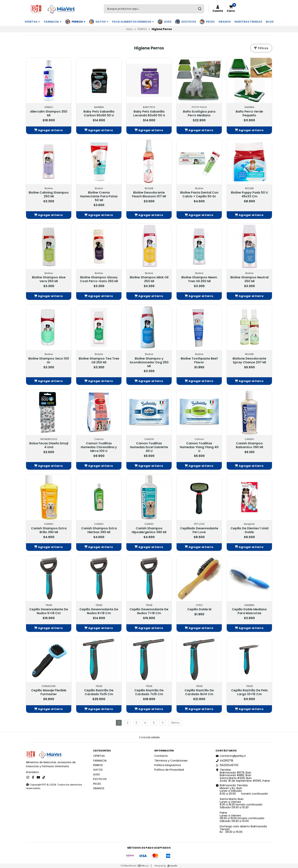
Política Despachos (168, 765)
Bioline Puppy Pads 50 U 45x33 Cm (249, 195)
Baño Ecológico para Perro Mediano (199, 114)
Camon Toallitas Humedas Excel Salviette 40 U (149, 447)
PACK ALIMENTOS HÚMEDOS (133, 22)
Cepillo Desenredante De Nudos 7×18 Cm (149, 611)
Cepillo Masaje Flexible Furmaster (49, 692)
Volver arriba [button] (149, 738)
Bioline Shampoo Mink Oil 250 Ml (149, 279)
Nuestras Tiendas (248, 22)
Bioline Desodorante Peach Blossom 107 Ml (149, 195)
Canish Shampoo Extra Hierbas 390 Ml (99, 530)
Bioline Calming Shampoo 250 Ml (49, 195)
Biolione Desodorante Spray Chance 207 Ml (249, 361)
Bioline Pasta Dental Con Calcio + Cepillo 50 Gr (199, 195)
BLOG (270, 22)
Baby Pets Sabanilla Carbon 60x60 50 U (99, 114)
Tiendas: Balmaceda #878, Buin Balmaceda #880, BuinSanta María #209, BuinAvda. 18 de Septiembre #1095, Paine (243, 775)
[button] (49, 130)
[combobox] (154, 9)
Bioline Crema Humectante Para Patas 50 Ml (99, 196)
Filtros (261, 48)
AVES (168, 22)
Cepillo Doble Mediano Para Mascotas (249, 611)
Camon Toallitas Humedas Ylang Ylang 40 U (199, 447)
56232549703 (227, 765)
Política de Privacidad (169, 770)
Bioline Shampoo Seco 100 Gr (49, 361)
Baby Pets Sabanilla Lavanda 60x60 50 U (149, 114)
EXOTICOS (189, 22)
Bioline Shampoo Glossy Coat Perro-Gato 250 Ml (99, 279)
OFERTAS (32, 22)
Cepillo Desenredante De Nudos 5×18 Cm (49, 611)
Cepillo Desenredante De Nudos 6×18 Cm (99, 611)
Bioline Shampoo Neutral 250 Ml (249, 279)
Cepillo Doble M (199, 609)
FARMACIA (53, 22)
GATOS (102, 22)
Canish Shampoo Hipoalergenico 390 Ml (149, 530)
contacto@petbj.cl (231, 756)
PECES (210, 22)
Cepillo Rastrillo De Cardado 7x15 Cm (149, 692)
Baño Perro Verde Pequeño (249, 114)
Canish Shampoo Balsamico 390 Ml (249, 445)
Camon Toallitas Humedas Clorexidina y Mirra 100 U (99, 447)
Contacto (161, 756)
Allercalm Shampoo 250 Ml (49, 114)
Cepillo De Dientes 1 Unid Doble (249, 530)
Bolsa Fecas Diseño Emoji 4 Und (49, 445)
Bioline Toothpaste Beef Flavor (199, 361)
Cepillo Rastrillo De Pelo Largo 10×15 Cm (249, 692)
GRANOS (225, 22)
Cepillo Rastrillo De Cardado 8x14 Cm (199, 692)
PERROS (78, 22)
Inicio (129, 29)
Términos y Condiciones (171, 761)
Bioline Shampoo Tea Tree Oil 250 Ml (99, 361)
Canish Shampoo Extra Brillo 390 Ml (49, 530)
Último (175, 723)
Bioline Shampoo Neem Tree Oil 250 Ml (199, 279)
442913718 (224, 761)
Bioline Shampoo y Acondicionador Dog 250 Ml (149, 362)
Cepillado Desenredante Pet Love (199, 530)
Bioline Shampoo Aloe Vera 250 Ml (49, 279)
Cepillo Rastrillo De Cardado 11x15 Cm (99, 692)
